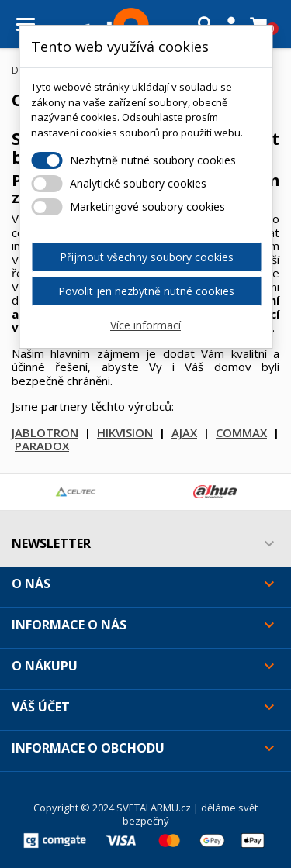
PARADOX (42, 446)
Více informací (145, 325)
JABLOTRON (45, 432)
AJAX (184, 432)
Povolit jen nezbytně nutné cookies (146, 291)
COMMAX (241, 432)
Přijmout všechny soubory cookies (147, 257)
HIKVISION (125, 432)
